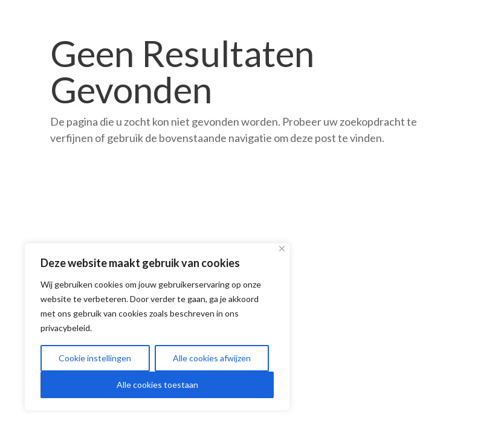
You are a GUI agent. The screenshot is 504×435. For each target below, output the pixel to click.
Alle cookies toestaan (157, 385)
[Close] (282, 249)
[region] (157, 327)
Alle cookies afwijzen (212, 358)
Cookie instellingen (95, 358)
